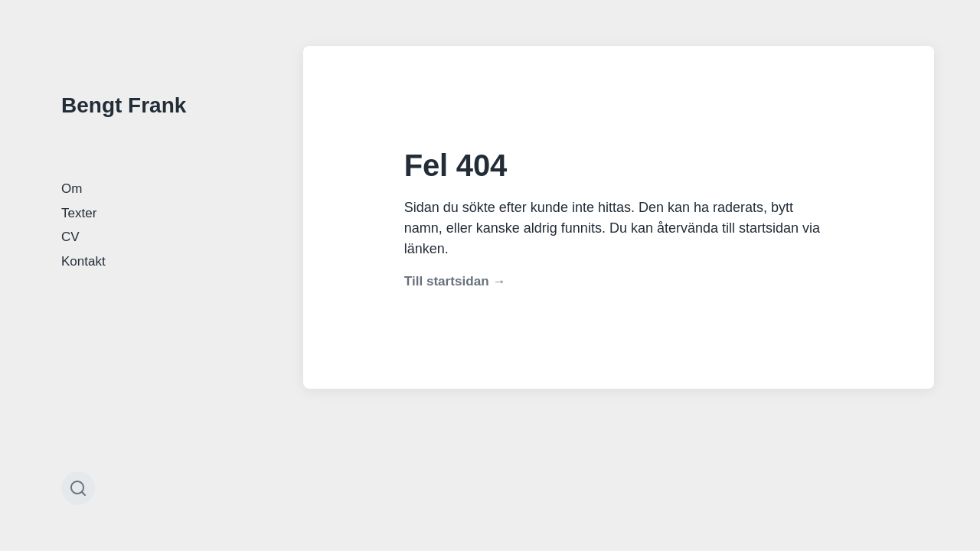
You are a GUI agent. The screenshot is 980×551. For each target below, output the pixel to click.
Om (72, 189)
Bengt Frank (124, 105)
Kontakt (83, 261)
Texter (79, 213)
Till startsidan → (455, 281)
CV (70, 237)
